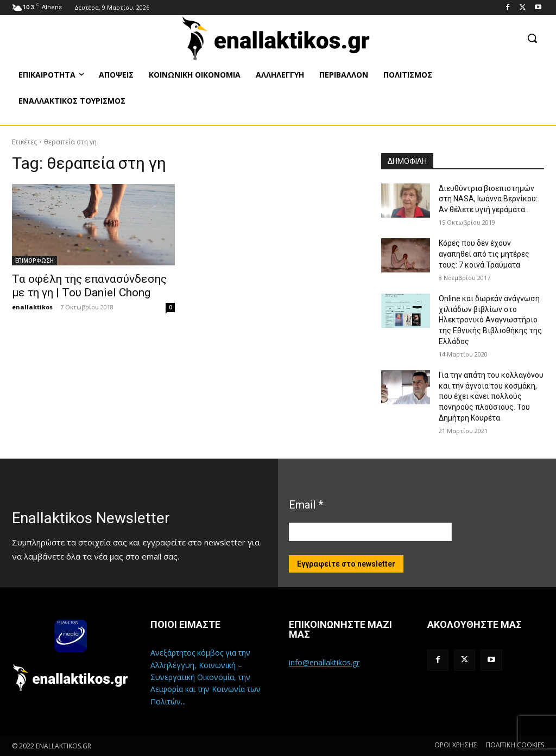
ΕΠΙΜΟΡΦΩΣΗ (34, 261)
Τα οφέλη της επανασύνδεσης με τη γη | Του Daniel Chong (89, 286)
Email (306, 505)
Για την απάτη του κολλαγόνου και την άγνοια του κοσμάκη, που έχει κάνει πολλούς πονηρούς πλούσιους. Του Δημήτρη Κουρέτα (491, 396)
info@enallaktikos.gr (324, 662)
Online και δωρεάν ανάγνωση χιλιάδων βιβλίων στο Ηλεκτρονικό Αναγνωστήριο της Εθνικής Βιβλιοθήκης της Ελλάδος (490, 320)
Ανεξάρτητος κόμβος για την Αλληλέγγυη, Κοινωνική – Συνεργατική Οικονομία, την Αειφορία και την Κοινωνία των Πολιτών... (206, 677)
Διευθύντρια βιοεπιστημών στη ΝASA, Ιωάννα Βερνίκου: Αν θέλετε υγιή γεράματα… (488, 199)
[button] (532, 38)
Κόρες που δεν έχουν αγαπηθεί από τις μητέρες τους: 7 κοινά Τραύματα (484, 254)
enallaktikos (32, 307)
